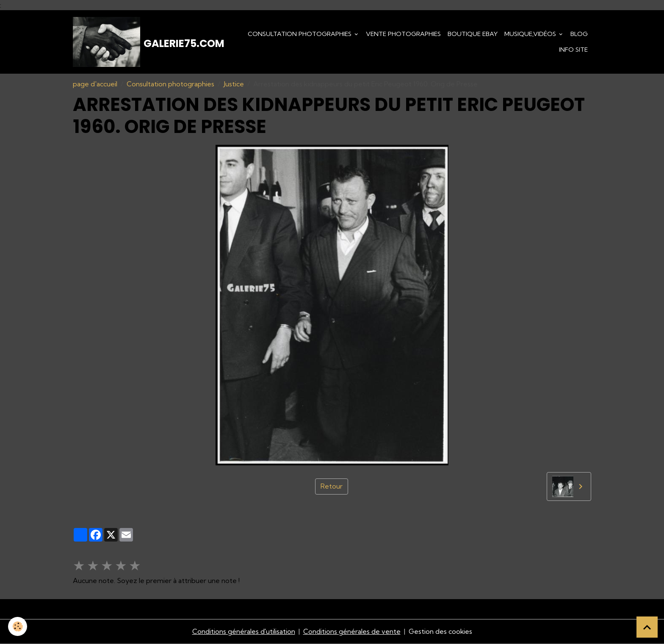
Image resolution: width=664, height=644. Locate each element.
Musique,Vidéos (531, 34)
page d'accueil (95, 85)
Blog (579, 34)
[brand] (146, 42)
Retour (332, 487)
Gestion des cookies (440, 632)
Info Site (573, 50)
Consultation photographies (300, 34)
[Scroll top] (647, 627)
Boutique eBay (473, 34)
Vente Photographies (403, 34)
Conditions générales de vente (351, 632)
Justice (234, 85)
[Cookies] (18, 626)
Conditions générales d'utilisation (243, 632)
